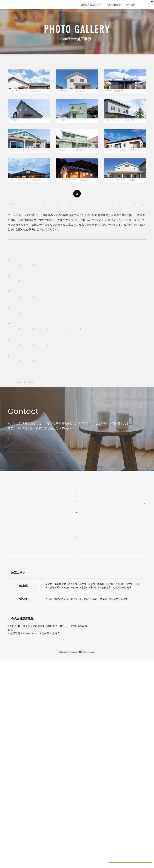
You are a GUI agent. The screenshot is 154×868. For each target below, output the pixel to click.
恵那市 (135, 467)
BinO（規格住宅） (54, 365)
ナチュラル (66, 402)
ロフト (11, 443)
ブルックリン (119, 402)
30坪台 (37, 425)
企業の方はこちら (90, 5)
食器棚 (77, 443)
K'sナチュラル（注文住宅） (59, 360)
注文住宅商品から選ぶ (26, 353)
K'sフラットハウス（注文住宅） (24, 360)
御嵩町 (73, 467)
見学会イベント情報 (131, 850)
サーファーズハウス (18, 406)
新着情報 (124, 704)
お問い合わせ (114, 5)
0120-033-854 (32, 576)
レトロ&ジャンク (98, 402)
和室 (131, 443)
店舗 (108, 383)
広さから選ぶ (20, 418)
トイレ (11, 448)
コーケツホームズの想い (134, 696)
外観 (88, 443)
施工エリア (127, 685)
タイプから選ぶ (21, 376)
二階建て (33, 383)
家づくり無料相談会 (26, 741)
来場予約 (91, 741)
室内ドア (110, 443)
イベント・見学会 (25, 752)
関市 (113, 467)
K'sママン (14, 717)
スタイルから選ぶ (23, 395)
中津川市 (60, 467)
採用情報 (124, 720)
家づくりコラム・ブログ (132, 665)
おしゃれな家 (33, 402)
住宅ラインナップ (17, 673)
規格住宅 (12, 706)
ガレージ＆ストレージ (90, 383)
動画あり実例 (20, 484)
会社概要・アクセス (132, 690)
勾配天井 (24, 443)
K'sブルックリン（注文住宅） (92, 360)
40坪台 (49, 425)
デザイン (66, 677)
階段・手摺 (43, 448)
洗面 (122, 443)
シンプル (81, 402)
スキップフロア (16, 383)
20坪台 (25, 425)
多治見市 (35, 467)
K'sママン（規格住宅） (80, 365)
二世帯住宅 (68, 383)
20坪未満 (12, 425)
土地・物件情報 (67, 726)
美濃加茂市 (87, 467)
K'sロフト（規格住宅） (108, 365)
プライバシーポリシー (131, 727)
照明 (85, 448)
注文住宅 (12, 681)
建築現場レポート (70, 713)
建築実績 (20, 517)
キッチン (65, 443)
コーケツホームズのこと (132, 673)
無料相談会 (20, 612)
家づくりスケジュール (72, 694)
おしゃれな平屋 (50, 383)
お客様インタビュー (71, 718)
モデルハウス (22, 597)
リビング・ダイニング (44, 443)
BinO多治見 (15, 712)
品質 (63, 682)
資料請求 (131, 5)
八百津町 (12, 472)
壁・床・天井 (26, 448)
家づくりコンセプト (69, 665)
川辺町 (123, 467)
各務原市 (101, 467)
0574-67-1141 (15, 838)
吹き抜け (65, 448)
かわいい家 (50, 402)
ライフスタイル (69, 671)
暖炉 (76, 448)
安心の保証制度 (69, 688)
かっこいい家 (14, 402)
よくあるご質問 (128, 712)
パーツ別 (17, 437)
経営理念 (126, 679)
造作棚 (98, 443)
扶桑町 (25, 472)
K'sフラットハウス (19, 692)
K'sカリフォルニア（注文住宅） (24, 365)
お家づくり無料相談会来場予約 (131, 860)
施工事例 (32, 517)
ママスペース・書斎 (103, 448)
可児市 (11, 467)
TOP (10, 517)
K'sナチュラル (17, 687)
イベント (19, 627)
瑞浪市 (48, 467)
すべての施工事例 (17, 341)
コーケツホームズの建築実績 (74, 701)
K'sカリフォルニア (19, 698)
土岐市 (23, 467)
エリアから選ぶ (21, 460)
